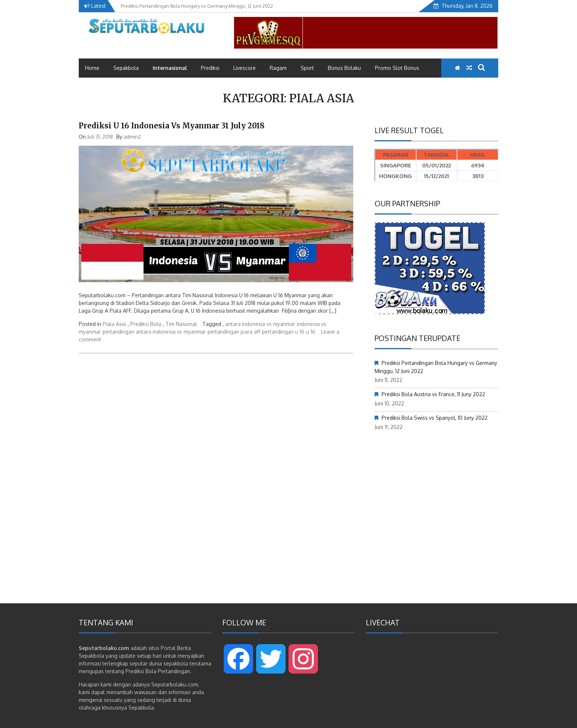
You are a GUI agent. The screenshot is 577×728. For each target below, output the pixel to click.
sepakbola (176, 663)
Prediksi (210, 68)
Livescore (245, 68)
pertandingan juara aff (234, 332)
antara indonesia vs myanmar (260, 324)
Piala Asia (114, 324)
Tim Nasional (181, 324)
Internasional (170, 68)
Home (92, 68)
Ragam (278, 68)
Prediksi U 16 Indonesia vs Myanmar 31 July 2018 (172, 126)
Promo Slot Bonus (397, 68)
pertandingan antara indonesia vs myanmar (154, 332)
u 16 (311, 332)
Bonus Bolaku (344, 68)
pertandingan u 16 (283, 332)
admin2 (132, 137)
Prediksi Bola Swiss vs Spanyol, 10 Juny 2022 (435, 418)
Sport (307, 68)
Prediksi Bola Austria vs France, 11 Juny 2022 (433, 394)
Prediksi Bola (146, 324)
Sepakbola (126, 68)
